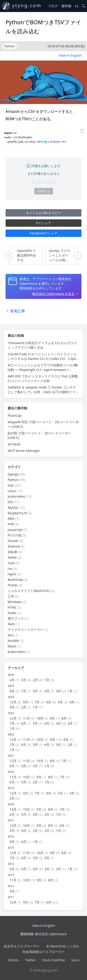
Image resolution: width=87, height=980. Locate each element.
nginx (12, 574)
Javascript (15, 530)
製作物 (66, 6)
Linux (12, 491)
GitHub (13, 960)
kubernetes (16, 496)
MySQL (13, 507)
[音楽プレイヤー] (77, 6)
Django (13, 474)
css (10, 568)
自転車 (13, 552)
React (12, 646)
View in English (70, 55)
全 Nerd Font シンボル (63, 946)
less (11, 635)
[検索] (84, 6)
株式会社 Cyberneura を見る (53, 294)
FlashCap (14, 415)
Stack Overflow (54, 960)
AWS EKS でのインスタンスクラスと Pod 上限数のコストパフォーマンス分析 (43, 378)
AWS (11, 519)
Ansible (13, 641)
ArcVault (14, 444)
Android (14, 546)
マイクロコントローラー (26, 629)
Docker (13, 541)
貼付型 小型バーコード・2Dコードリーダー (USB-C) (39, 435)
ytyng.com (27, 5)
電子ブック (16, 618)
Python (13, 480)
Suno (75, 960)
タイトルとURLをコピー (43, 213)
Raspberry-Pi (17, 513)
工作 (11, 596)
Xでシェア (43, 223)
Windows (15, 602)
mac (11, 485)
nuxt (11, 563)
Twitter (30, 960)
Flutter (13, 585)
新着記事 (15, 311)
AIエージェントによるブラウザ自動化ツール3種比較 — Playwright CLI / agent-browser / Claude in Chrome (43, 367)
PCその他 (14, 535)
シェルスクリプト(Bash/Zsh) (29, 591)
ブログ (53, 6)
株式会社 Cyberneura (51, 934)
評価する (44, 191)
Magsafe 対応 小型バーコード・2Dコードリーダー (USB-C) (43, 424)
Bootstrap (15, 580)
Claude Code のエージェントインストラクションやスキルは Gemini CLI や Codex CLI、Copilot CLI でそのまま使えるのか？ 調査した (43, 356)
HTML (12, 607)
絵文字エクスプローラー (22, 946)
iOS (10, 502)
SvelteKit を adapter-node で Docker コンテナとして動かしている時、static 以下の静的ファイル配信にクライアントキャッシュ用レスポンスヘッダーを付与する (43, 390)
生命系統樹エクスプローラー (44, 952)
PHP (11, 524)
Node (12, 613)
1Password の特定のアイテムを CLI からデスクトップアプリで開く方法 (42, 345)
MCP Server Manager (24, 451)
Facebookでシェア (43, 233)
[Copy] (82, 131)
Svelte (12, 557)
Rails (11, 624)
